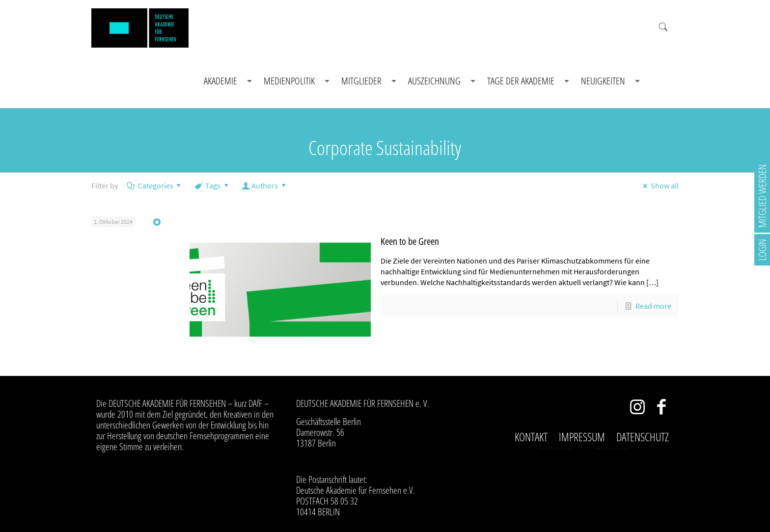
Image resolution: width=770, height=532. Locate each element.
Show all (659, 186)
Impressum (582, 437)
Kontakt (531, 437)
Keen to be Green (410, 241)
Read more (653, 306)
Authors (265, 186)
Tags (212, 186)
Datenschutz (643, 437)
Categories (155, 186)
